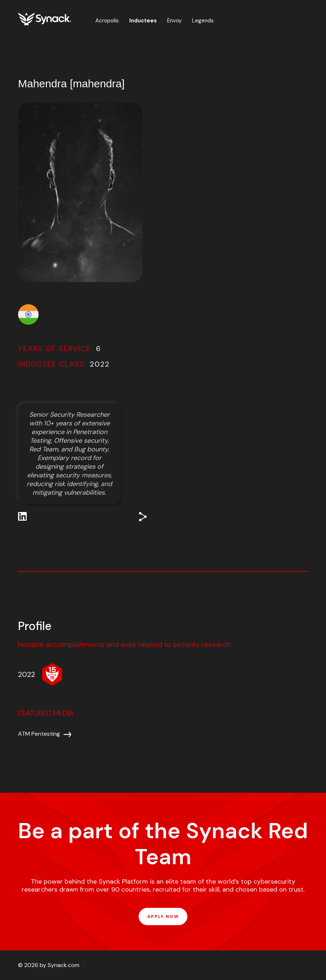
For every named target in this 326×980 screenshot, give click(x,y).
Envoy (174, 21)
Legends (203, 21)
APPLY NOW (163, 916)
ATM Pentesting (39, 734)
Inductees (143, 21)
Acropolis (107, 21)
